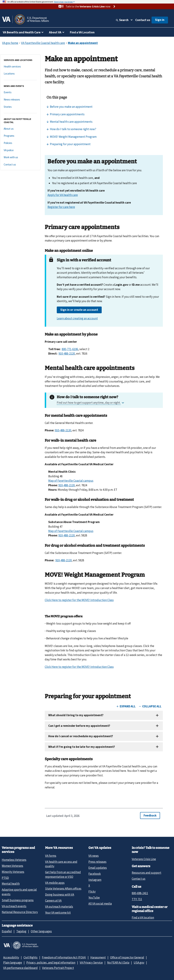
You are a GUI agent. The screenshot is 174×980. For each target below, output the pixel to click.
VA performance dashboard (20, 968)
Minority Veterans (13, 872)
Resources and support (147, 873)
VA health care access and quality (61, 864)
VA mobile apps (55, 883)
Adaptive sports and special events (19, 892)
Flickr (92, 892)
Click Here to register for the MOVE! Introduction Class (79, 600)
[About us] (20, 129)
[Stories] (20, 107)
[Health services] (20, 67)
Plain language (13, 963)
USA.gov (139, 963)
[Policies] (20, 143)
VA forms (51, 856)
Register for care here (61, 207)
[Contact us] (20, 165)
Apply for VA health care (63, 195)
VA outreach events (14, 906)
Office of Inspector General (127, 957)
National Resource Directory (20, 912)
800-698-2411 (140, 893)
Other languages (41, 931)
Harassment (98, 957)
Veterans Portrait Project (58, 968)
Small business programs (18, 900)
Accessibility (11, 957)
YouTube (94, 898)
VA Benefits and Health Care (22, 32)
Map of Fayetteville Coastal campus (71, 481)
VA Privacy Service (91, 963)
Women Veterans (12, 866)
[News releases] (20, 100)
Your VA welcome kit (58, 913)
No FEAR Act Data (118, 963)
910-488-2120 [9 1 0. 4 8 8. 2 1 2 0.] (67, 354)
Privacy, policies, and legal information (51, 963)
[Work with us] (20, 157)
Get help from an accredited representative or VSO (63, 874)
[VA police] (20, 150)
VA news (94, 856)
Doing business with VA (60, 895)
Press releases (97, 862)
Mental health (11, 884)
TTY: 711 (137, 899)
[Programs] (20, 136)
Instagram (95, 880)
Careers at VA (53, 901)
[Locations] (20, 74)
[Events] (20, 92)
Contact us (143, 20)
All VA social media (100, 904)
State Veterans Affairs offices (63, 889)
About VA (55, 32)
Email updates (98, 868)
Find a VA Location (82, 32)
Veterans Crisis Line (144, 859)
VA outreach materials (59, 907)
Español (7, 931)
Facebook (95, 874)
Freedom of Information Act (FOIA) (64, 957)
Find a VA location (143, 917)
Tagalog (21, 931)
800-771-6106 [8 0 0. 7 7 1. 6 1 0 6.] (70, 349)
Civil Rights (31, 957)
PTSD (5, 878)
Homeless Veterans (14, 860)
